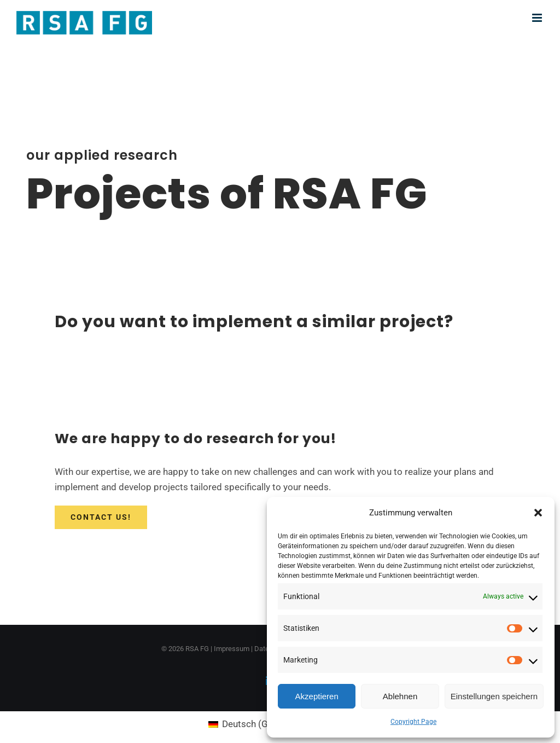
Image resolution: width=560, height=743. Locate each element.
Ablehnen (400, 696)
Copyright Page (413, 722)
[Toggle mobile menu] (538, 18)
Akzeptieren (317, 696)
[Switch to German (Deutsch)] (253, 724)
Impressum (232, 649)
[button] (538, 513)
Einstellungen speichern (494, 696)
